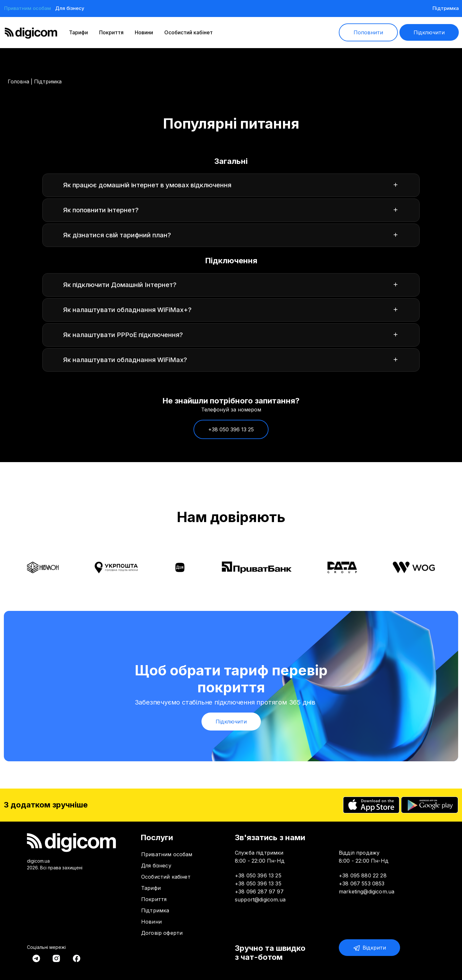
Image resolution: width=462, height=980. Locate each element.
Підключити (429, 32)
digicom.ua (38, 861)
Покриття (111, 32)
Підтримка (446, 8)
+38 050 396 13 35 (258, 883)
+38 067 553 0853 (362, 883)
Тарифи (78, 32)
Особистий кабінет (188, 32)
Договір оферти (162, 933)
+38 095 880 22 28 (363, 875)
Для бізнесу (70, 8)
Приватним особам (28, 8)
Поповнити (368, 32)
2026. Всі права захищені (55, 868)
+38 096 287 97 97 (259, 891)
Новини (144, 32)
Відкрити (369, 948)
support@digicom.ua (260, 900)
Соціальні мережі (46, 947)
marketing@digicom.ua (367, 891)
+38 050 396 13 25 (231, 434)
